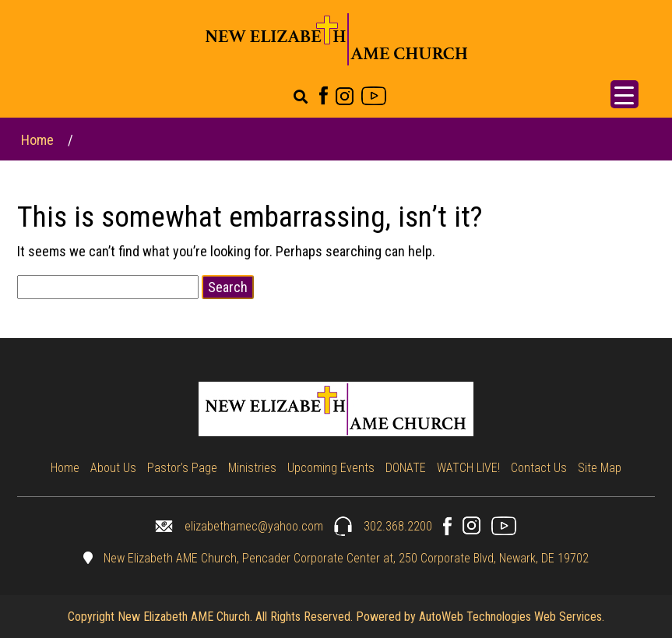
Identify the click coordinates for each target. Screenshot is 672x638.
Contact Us (539, 468)
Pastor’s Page (182, 468)
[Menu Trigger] (625, 94)
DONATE (406, 468)
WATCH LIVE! (468, 468)
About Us (113, 468)
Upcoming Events (331, 468)
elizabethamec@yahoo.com (239, 526)
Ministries (252, 468)
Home (37, 140)
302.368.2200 (383, 526)
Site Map (600, 468)
